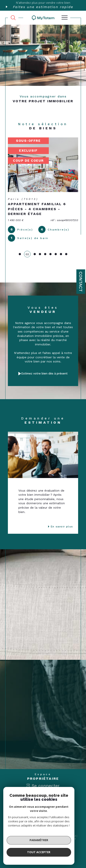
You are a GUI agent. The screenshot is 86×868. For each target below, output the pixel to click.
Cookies (58, 841)
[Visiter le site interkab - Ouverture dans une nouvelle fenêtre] (30, 809)
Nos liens (29, 841)
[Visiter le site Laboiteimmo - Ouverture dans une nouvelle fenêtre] (43, 855)
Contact (81, 282)
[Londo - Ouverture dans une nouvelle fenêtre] (63, 809)
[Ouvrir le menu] (65, 18)
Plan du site (37, 839)
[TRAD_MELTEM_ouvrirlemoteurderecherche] (13, 18)
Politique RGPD (44, 841)
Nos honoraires (20, 839)
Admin (71, 839)
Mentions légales (56, 839)
